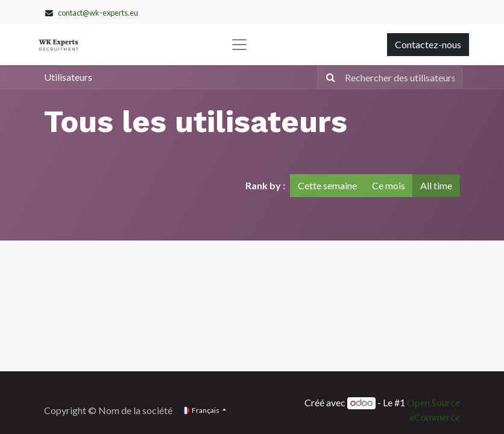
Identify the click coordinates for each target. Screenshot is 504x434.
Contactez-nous (428, 44)
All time (436, 185)
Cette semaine (327, 185)
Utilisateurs (68, 77)
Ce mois (389, 185)
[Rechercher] (328, 77)
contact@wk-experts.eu (98, 13)
